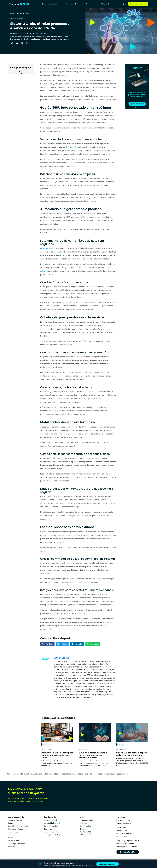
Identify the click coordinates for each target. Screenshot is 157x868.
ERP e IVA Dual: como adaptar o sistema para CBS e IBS (132, 754)
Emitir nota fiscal (48, 248)
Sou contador (72, 4)
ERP (114, 539)
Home (12, 13)
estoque (71, 147)
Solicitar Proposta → (108, 864)
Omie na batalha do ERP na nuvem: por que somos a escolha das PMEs (93, 755)
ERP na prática (25, 13)
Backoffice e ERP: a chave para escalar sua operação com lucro (57, 755)
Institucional (104, 4)
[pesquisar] (123, 4)
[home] (20, 4)
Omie (88, 4)
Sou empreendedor (50, 4)
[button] (12, 43)
